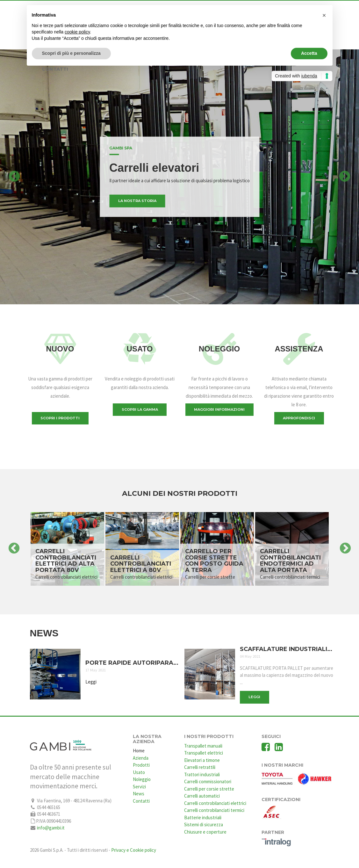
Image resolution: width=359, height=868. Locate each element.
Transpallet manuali (203, 746)
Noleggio (142, 779)
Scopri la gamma (140, 409)
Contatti (141, 801)
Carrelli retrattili (200, 767)
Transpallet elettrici (204, 753)
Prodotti (141, 765)
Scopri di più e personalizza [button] (71, 53)
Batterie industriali (203, 817)
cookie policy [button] (77, 32)
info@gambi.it (51, 828)
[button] (324, 15)
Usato (139, 772)
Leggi (91, 681)
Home (139, 751)
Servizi (139, 787)
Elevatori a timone (202, 760)
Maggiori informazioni (219, 409)
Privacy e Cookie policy (134, 850)
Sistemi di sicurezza (204, 825)
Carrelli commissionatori (208, 781)
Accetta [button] (309, 53)
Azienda (141, 758)
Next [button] (345, 177)
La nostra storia (137, 201)
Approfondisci (299, 418)
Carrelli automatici (202, 796)
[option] (179, 177)
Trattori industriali (202, 774)
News (139, 794)
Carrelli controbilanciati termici (214, 810)
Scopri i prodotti (60, 418)
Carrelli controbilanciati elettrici (215, 803)
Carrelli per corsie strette (209, 789)
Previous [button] (14, 177)
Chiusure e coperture (205, 832)
